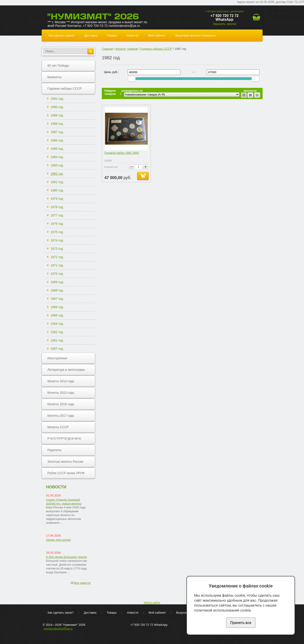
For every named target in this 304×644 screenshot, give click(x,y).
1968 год (57, 290)
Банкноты (55, 77)
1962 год (57, 332)
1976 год (57, 224)
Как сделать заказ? (62, 35)
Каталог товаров (127, 49)
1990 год (57, 107)
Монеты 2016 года (61, 404)
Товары (112, 35)
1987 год (57, 132)
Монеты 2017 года (61, 416)
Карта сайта (152, 602)
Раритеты (54, 450)
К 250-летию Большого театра (67, 557)
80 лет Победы (58, 66)
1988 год (57, 124)
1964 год (57, 324)
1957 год (57, 349)
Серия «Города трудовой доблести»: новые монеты (64, 502)
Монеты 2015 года (61, 393)
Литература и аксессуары (66, 370)
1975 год (57, 232)
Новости (132, 35)
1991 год (57, 99)
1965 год (57, 315)
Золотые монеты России (65, 462)
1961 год (57, 340)
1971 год (57, 265)
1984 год (57, 157)
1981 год (57, 182)
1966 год (57, 307)
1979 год (57, 199)
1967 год (57, 299)
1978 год (57, 207)
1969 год (57, 282)
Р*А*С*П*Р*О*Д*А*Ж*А (64, 439)
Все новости (82, 583)
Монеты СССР (58, 427)
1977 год (57, 215)
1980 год (57, 190)
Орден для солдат (59, 540)
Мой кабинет (157, 35)
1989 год (57, 115)
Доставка (91, 35)
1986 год (57, 140)
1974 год (57, 240)
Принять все (241, 623)
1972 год (57, 257)
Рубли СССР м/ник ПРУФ (66, 473)
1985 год (57, 149)
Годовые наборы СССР (65, 89)
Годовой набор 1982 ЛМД (121, 153)
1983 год (57, 165)
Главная (107, 49)
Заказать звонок (224, 24)
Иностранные (57, 358)
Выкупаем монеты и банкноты (196, 35)
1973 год (57, 249)
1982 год (57, 174)
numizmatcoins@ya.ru (58, 629)
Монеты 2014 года (61, 381)
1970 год (57, 274)
